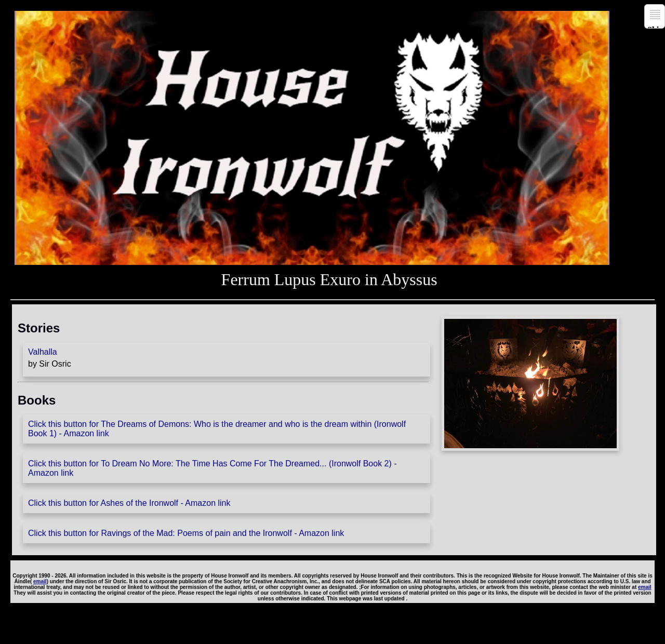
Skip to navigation (656, 27)
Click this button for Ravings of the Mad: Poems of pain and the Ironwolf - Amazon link (186, 533)
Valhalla (43, 352)
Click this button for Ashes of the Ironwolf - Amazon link (129, 503)
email (40, 581)
